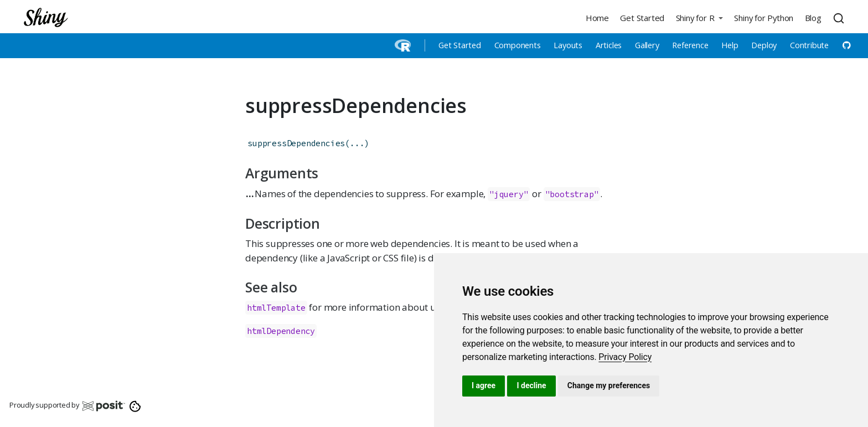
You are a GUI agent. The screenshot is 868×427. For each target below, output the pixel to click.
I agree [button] (484, 385)
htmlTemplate (276, 308)
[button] (699, 17)
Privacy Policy (625, 357)
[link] (625, 357)
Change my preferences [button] (609, 385)
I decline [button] (531, 385)
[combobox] (840, 18)
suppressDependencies (296, 143)
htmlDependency (281, 331)
